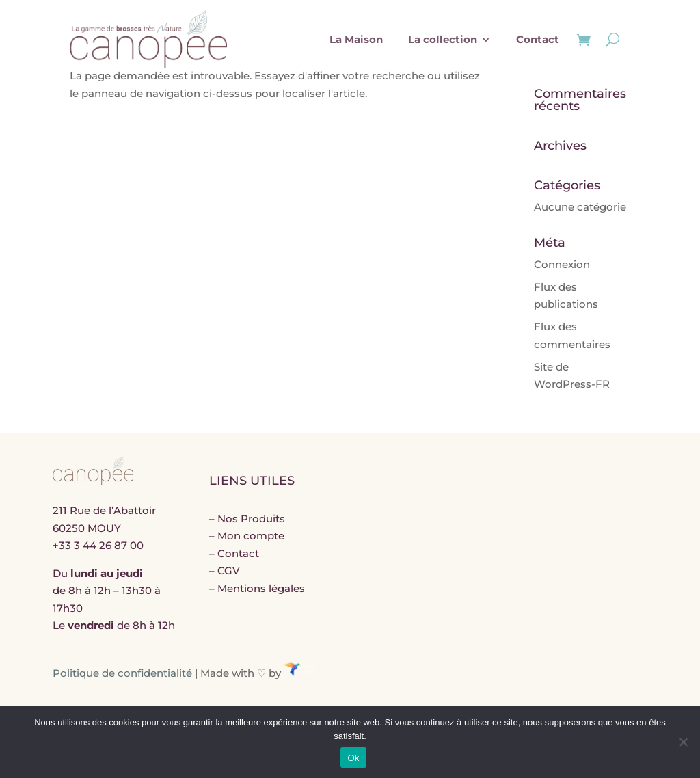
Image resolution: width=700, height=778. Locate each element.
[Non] (683, 742)
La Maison (356, 39)
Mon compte (251, 536)
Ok (353, 758)
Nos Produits (251, 519)
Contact (538, 39)
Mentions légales (261, 588)
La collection (443, 39)
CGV (229, 571)
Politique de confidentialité (122, 672)
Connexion (562, 264)
